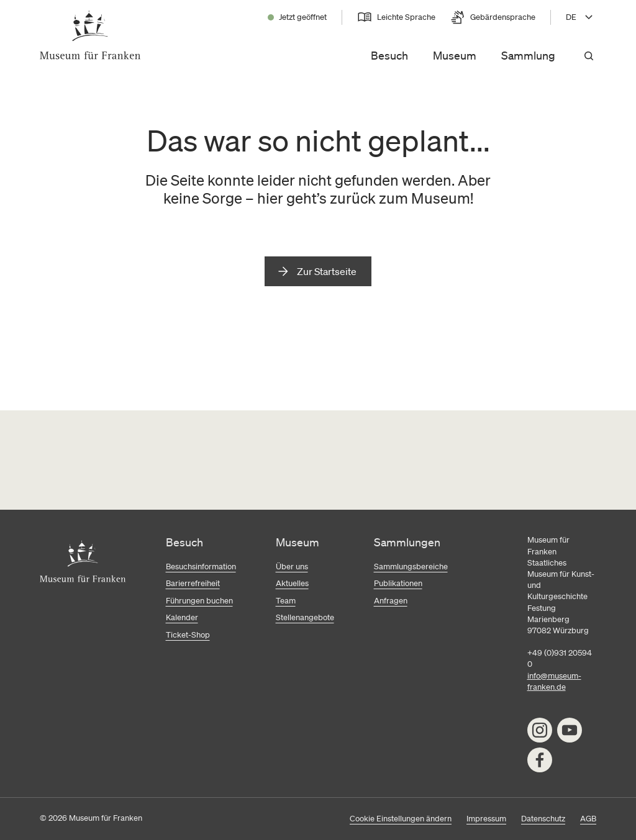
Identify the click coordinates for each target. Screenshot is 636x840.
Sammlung (528, 55)
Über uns (292, 567)
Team (286, 601)
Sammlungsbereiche (411, 567)
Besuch (389, 55)
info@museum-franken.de (554, 681)
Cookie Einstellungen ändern (401, 819)
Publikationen (398, 583)
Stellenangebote (305, 617)
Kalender (182, 617)
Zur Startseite (327, 271)
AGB (588, 819)
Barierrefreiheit (193, 583)
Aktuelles (292, 583)
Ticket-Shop (188, 635)
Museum (455, 55)
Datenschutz (543, 819)
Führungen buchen (199, 601)
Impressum (486, 819)
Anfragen (391, 601)
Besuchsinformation (201, 567)
